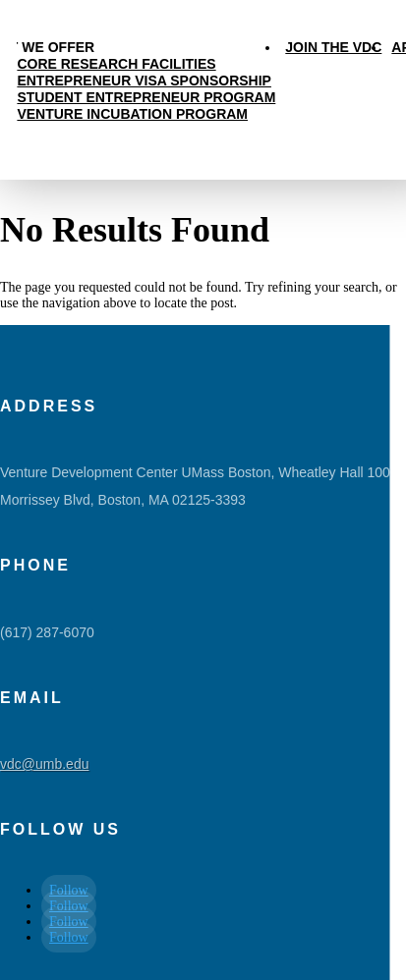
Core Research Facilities (116, 64)
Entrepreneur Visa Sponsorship (144, 81)
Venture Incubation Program (132, 114)
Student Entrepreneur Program (146, 97)
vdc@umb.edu (44, 764)
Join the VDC (333, 47)
